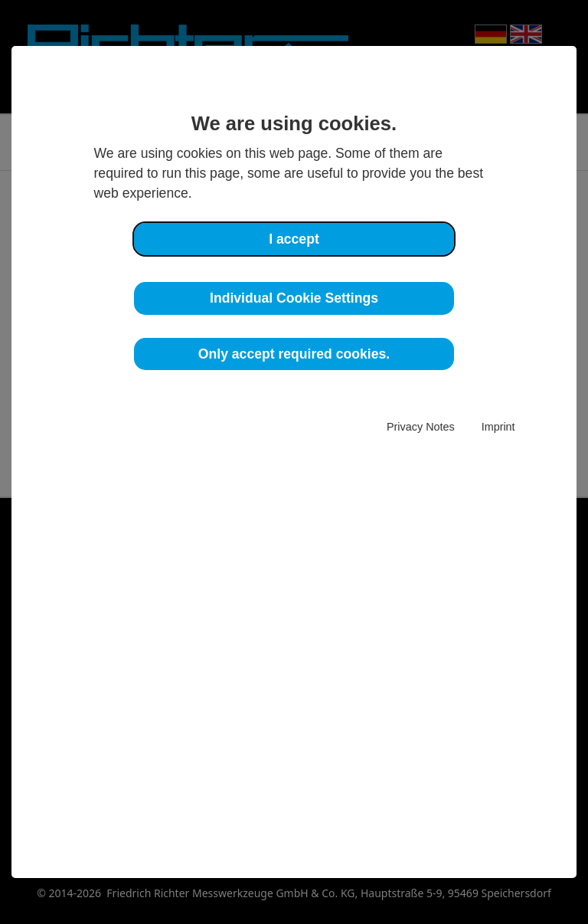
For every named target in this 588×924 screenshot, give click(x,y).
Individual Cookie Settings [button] (294, 298)
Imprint (498, 427)
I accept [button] (294, 239)
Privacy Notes (421, 427)
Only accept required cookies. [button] (294, 354)
